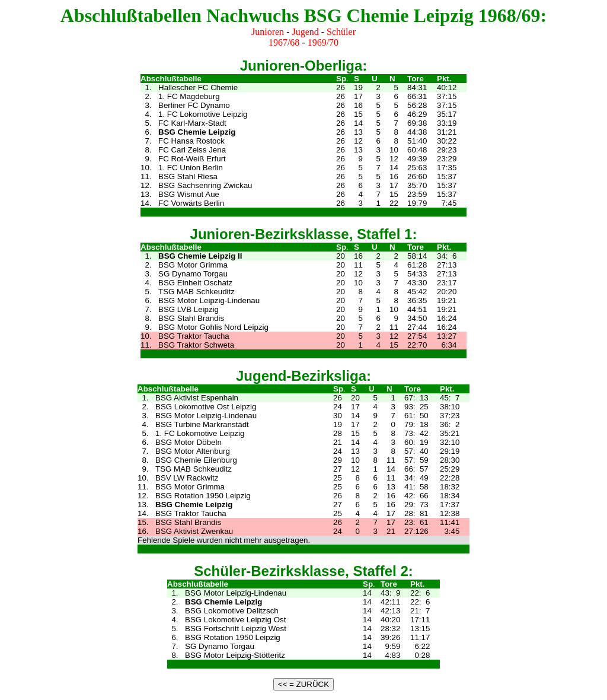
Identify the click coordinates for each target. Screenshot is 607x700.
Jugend (305, 32)
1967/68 (284, 42)
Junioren (268, 32)
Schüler (341, 32)
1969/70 (323, 42)
